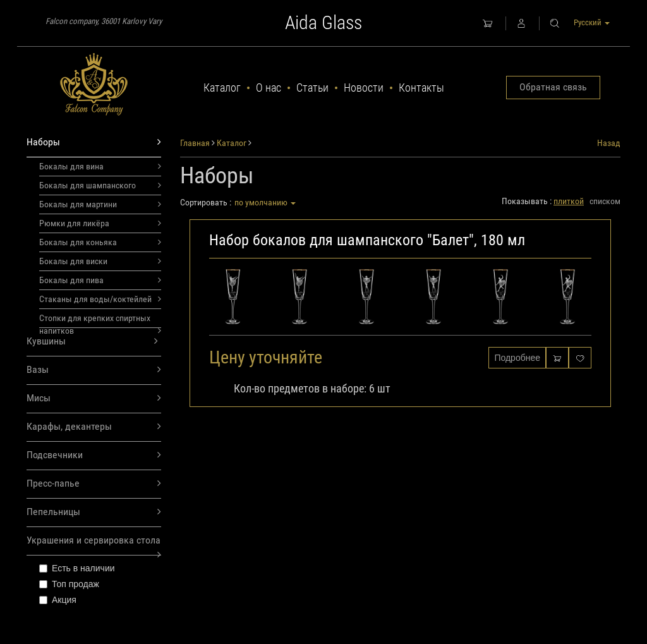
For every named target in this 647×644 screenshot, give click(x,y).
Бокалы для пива (100, 280)
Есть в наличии (77, 568)
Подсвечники (94, 455)
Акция (58, 600)
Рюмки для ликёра (100, 223)
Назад (609, 143)
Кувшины (92, 342)
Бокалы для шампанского (100, 185)
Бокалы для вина (100, 166)
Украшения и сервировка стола (94, 545)
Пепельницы (94, 512)
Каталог (222, 88)
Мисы (94, 398)
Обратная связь (553, 87)
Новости (364, 88)
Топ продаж (69, 584)
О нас (269, 88)
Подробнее (517, 358)
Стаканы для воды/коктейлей (100, 299)
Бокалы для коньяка (100, 242)
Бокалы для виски (100, 261)
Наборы (94, 143)
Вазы (94, 370)
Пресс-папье (94, 484)
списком (605, 201)
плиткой (569, 201)
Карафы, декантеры (94, 427)
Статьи (312, 88)
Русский (592, 22)
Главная (195, 143)
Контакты (421, 88)
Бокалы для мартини (100, 204)
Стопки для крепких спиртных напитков (100, 320)
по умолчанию (265, 202)
